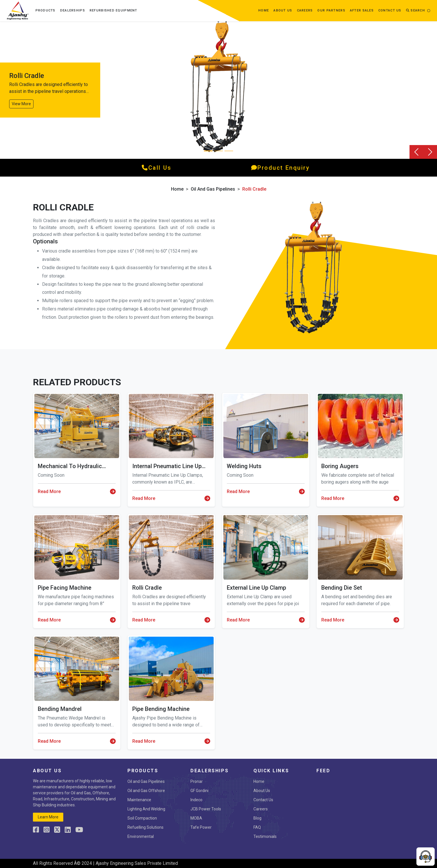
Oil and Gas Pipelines (213, 189)
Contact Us (263, 800)
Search (416, 10)
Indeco (196, 800)
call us (157, 168)
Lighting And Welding (146, 809)
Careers (305, 10)
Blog (257, 818)
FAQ (257, 827)
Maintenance (139, 800)
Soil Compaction (142, 818)
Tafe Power (201, 827)
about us (283, 10)
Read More (77, 492)
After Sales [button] (362, 10)
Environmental (141, 836)
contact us (390, 10)
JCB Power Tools (206, 809)
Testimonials (265, 836)
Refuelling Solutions (145, 827)
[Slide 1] (218, 151)
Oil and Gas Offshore (146, 791)
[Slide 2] (229, 151)
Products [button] (46, 10)
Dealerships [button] (73, 10)
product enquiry (280, 168)
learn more (48, 817)
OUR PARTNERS (331, 10)
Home (264, 10)
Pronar (197, 781)
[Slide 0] (208, 151)
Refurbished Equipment (114, 10)
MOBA (196, 818)
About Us (262, 791)
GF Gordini (199, 791)
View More (21, 104)
